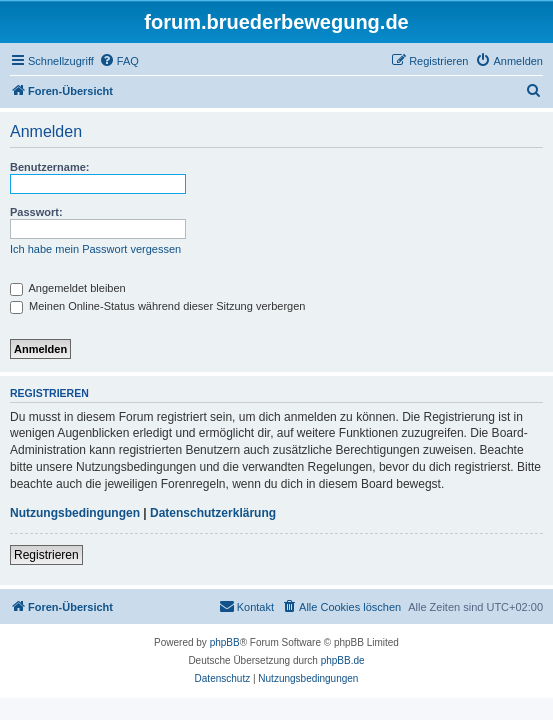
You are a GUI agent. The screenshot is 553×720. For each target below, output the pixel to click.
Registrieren (46, 555)
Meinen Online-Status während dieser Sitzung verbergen (157, 306)
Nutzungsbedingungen (75, 513)
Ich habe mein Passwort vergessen (95, 249)
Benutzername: (49, 167)
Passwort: (36, 212)
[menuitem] (119, 61)
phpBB (225, 642)
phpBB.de (343, 660)
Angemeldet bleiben (68, 288)
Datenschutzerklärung (213, 513)
